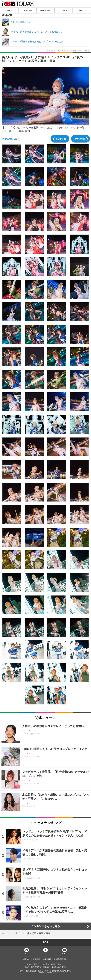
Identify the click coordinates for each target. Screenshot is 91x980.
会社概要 (47, 959)
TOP (46, 942)
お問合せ (26, 959)
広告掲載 (37, 959)
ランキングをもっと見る (45, 926)
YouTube (65, 954)
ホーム (9, 10)
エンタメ (64, 10)
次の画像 (80, 139)
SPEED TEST (45, 10)
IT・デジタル (27, 10)
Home (27, 954)
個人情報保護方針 (61, 959)
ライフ (82, 10)
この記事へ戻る (11, 139)
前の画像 (61, 139)
